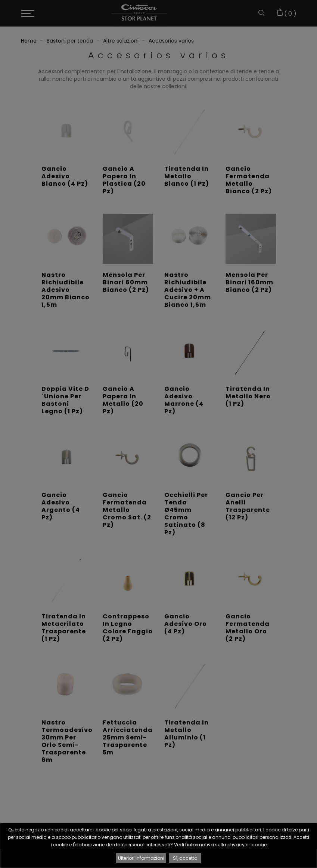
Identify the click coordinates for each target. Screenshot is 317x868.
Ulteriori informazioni (141, 858)
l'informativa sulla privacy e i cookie (226, 845)
